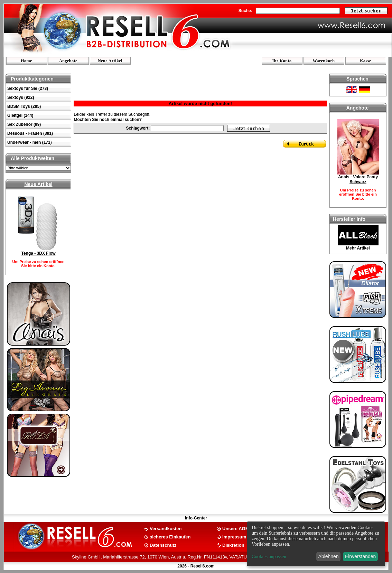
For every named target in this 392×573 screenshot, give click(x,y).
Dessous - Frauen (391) (30, 133)
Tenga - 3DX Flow (38, 253)
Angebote (68, 61)
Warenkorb (324, 61)
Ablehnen (329, 556)
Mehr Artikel (358, 248)
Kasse (366, 61)
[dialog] (316, 544)
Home (26, 61)
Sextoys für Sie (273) (28, 88)
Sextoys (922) (21, 97)
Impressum (234, 537)
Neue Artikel (110, 61)
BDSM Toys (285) (24, 106)
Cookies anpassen (269, 557)
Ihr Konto (282, 61)
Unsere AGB (235, 528)
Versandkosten (166, 528)
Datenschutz (163, 545)
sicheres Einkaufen (170, 537)
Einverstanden (361, 556)
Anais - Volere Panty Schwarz (358, 179)
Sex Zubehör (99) (24, 124)
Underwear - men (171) (30, 142)
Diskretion (233, 545)
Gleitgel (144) (20, 115)
